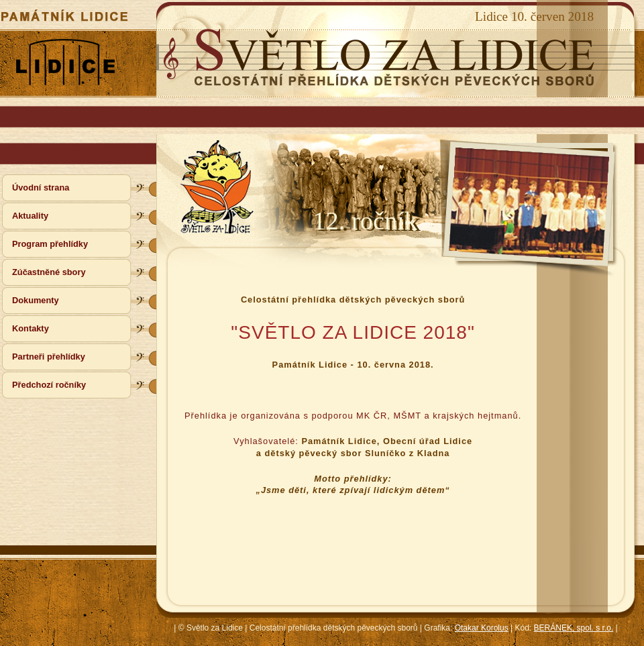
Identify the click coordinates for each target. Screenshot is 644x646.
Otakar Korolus (482, 628)
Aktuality (30, 216)
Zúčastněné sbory (49, 272)
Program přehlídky (50, 244)
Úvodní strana (41, 187)
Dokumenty (36, 300)
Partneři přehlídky (49, 357)
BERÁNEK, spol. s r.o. (574, 628)
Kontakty (31, 328)
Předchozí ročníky (49, 385)
